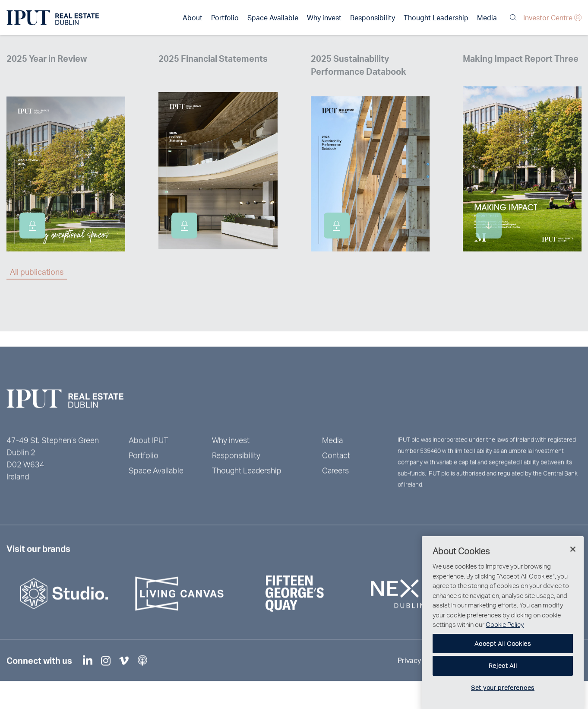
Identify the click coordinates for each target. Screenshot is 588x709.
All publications (37, 272)
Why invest (324, 17)
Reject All (503, 685)
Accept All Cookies (503, 663)
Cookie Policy (505, 644)
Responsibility (373, 17)
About (193, 17)
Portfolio (225, 17)
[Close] (573, 569)
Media (487, 17)
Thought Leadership (436, 17)
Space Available (273, 17)
